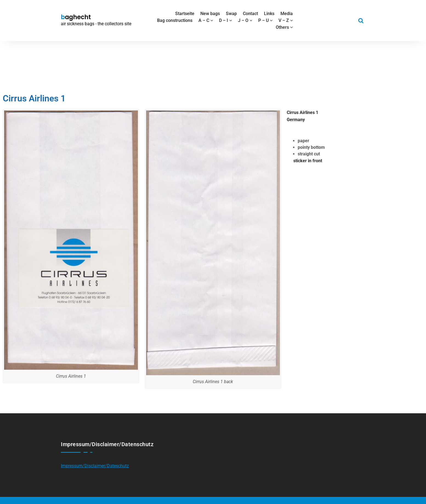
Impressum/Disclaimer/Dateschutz (95, 466)
